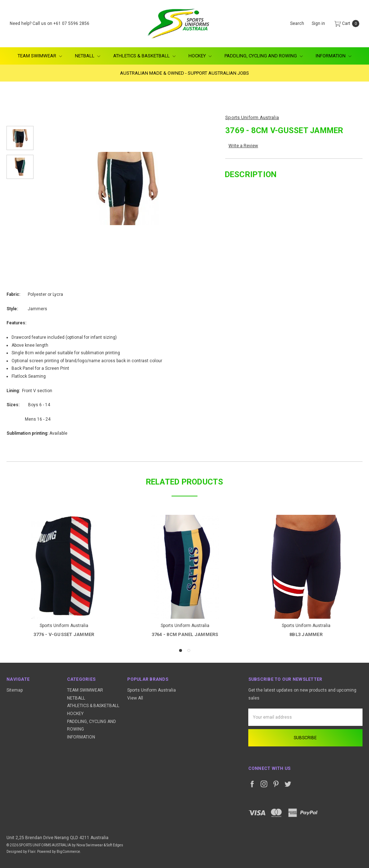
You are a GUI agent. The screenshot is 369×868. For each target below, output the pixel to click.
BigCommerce (68, 852)
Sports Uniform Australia (152, 690)
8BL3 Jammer (306, 634)
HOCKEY (200, 56)
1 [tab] (181, 650)
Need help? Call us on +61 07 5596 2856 (50, 23)
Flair (32, 852)
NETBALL (88, 56)
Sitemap (15, 690)
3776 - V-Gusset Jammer (64, 634)
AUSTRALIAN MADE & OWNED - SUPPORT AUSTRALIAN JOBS (184, 73)
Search (297, 23)
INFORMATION (334, 56)
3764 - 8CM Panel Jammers (185, 634)
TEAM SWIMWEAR (40, 56)
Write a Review (243, 146)
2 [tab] (189, 650)
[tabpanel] (64, 577)
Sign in (318, 23)
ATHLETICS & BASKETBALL (144, 56)
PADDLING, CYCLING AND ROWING (264, 56)
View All (135, 698)
